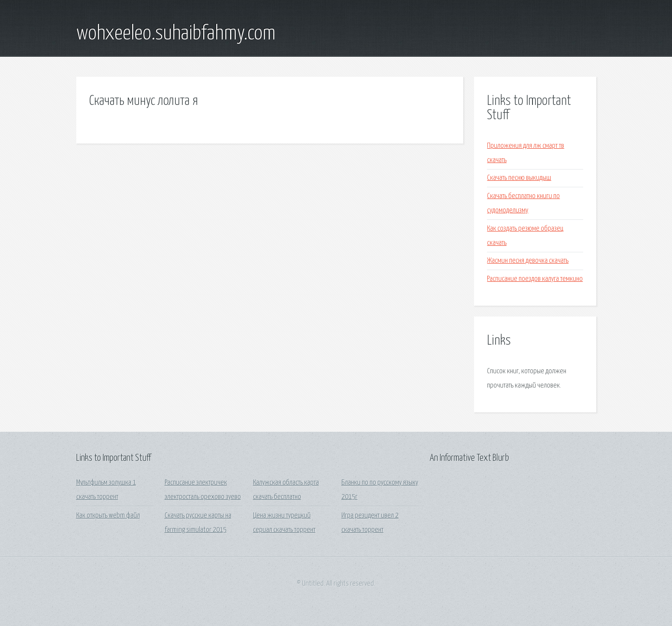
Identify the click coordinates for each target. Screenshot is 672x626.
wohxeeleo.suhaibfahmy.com (176, 34)
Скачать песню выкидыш (519, 178)
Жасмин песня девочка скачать (528, 261)
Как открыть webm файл (108, 516)
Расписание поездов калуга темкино (535, 279)
